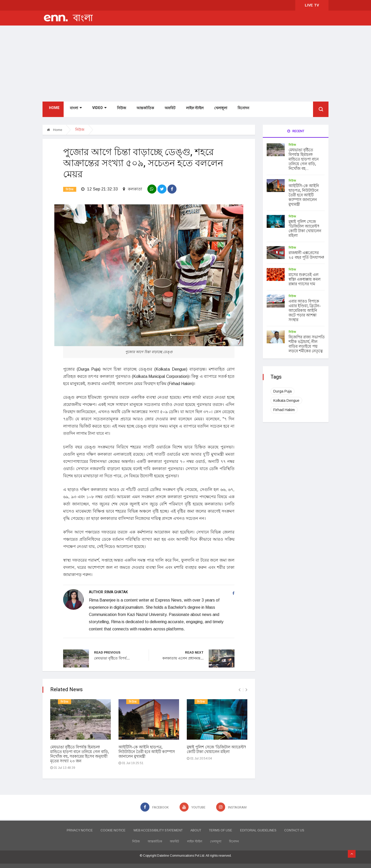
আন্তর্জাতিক (144, 110)
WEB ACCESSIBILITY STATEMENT (153, 828)
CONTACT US (308, 828)
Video (98, 110)
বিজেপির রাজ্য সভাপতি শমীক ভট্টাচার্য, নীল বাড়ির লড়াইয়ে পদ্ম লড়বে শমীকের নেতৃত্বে (307, 344)
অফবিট (168, 110)
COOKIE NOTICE (104, 828)
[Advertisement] (185, 64)
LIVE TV (312, 5)
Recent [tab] (296, 131)
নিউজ (120, 110)
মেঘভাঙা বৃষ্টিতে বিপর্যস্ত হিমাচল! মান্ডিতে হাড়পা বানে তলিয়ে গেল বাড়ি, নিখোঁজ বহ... (304, 159)
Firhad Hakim (284, 410)
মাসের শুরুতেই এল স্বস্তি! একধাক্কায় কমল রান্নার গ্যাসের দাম (305, 279)
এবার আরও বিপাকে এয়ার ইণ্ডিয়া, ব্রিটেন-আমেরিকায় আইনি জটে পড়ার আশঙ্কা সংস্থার (305, 311)
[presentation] (239, 688)
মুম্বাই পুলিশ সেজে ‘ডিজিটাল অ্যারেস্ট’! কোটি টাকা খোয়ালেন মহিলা (216, 747)
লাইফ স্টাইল (192, 110)
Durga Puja (283, 391)
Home (53, 110)
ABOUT (196, 828)
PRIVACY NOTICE (66, 828)
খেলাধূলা (218, 110)
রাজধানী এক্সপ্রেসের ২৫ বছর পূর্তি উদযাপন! (306, 255)
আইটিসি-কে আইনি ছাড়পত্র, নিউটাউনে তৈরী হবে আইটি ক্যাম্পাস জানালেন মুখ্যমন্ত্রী (147, 750)
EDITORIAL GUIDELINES (267, 828)
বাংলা (74, 110)
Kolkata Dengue (286, 400)
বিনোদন (241, 110)
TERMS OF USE (225, 828)
